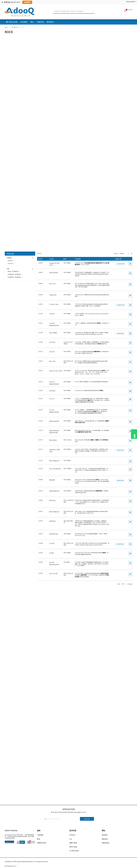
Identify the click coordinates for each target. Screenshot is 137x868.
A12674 (41, 352)
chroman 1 (53, 391)
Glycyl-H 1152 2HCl (56, 371)
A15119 (41, 430)
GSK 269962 (53, 333)
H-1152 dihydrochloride (54, 411)
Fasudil (51, 553)
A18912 (41, 512)
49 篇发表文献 (120, 305)
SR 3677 (52, 352)
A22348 (41, 573)
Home (6, 27)
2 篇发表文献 (120, 450)
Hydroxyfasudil (54, 421)
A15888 (41, 480)
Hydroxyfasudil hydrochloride (54, 432)
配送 (39, 839)
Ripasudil (52, 480)
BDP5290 (52, 500)
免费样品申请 (42, 843)
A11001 (41, 304)
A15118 (41, 421)
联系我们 (105, 835)
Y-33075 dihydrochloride (54, 324)
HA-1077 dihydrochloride (54, 383)
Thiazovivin (53, 295)
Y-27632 (52, 543)
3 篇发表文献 (120, 544)
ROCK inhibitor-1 (54, 461)
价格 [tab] (8, 269)
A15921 (41, 491)
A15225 (41, 449)
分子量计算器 (74, 851)
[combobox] (74, 11)
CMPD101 (53, 521)
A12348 (41, 333)
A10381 (41, 263)
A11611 (41, 323)
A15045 (41, 391)
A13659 (41, 371)
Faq (71, 839)
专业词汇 (72, 835)
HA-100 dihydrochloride (54, 563)
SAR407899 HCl (54, 491)
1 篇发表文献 (120, 333)
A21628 (41, 553)
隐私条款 (105, 839)
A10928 (41, 295)
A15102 (41, 410)
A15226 (41, 461)
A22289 (41, 562)
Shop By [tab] (10, 254)
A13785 (41, 382)
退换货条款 (106, 843)
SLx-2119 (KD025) (55, 469)
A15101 (41, 399)
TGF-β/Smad (15, 27)
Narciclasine (53, 440)
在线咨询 (27, 2)
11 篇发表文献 (120, 264)
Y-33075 (52, 314)
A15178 (41, 440)
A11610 (41, 314)
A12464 (41, 342)
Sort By (116, 254)
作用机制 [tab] (9, 258)
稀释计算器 (73, 843)
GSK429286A (54, 273)
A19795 (41, 521)
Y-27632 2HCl (54, 304)
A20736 (41, 534)
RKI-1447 (52, 361)
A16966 (41, 500)
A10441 (41, 272)
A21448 (41, 543)
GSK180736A (54, 534)
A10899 (41, 284)
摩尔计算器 (73, 847)
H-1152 (52, 399)
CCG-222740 (53, 574)
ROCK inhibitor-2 (54, 512)
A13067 (41, 361)
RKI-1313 (52, 284)
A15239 (41, 469)
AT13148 (52, 342)
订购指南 (40, 835)
